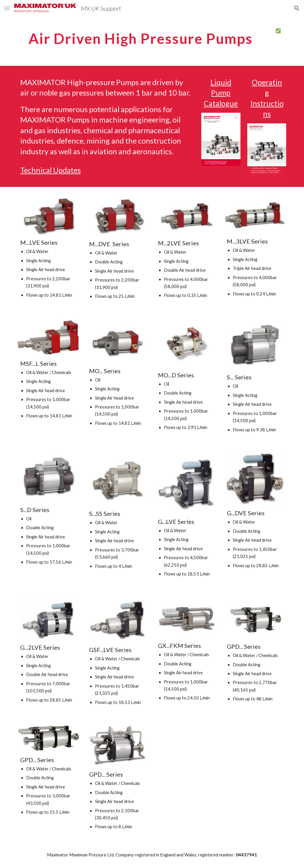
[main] (141, 37)
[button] (7, 8)
